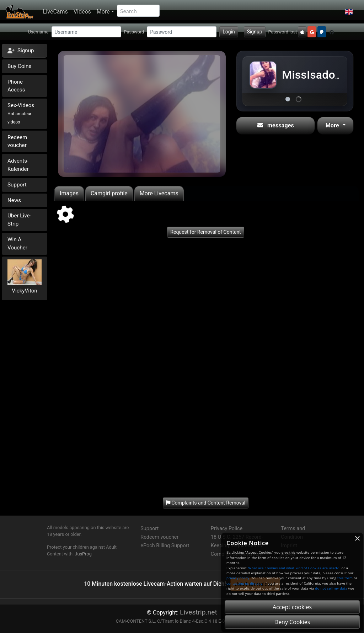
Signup (255, 32)
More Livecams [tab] (159, 193)
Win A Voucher (17, 244)
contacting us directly (244, 583)
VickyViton (24, 291)
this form (345, 578)
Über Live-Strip (19, 220)
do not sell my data (331, 588)
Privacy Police (227, 529)
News (14, 200)
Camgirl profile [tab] (109, 193)
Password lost (283, 32)
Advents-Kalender (18, 165)
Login (229, 32)
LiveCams (55, 12)
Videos (82, 12)
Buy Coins (19, 66)
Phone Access (16, 86)
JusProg (83, 554)
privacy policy (238, 578)
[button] (349, 12)
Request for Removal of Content (205, 232)
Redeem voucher (17, 141)
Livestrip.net (199, 612)
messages (276, 125)
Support (17, 185)
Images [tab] (69, 193)
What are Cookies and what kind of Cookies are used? (294, 568)
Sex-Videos (21, 113)
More (103, 12)
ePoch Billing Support (165, 546)
